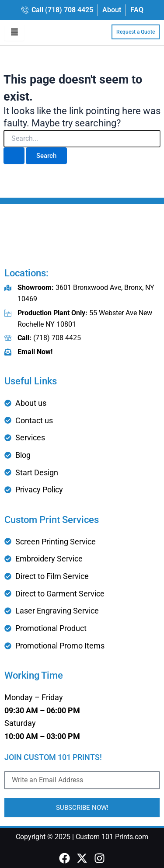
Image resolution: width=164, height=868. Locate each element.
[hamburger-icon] (14, 33)
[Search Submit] (14, 156)
